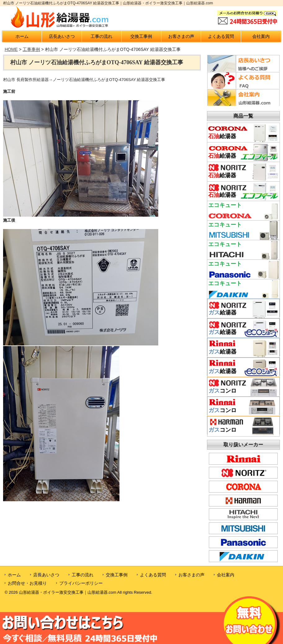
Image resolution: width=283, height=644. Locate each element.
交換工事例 (141, 36)
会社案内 (261, 36)
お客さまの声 (181, 36)
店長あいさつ (62, 36)
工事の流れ (101, 36)
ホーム (22, 36)
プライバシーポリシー (81, 583)
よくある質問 (221, 36)
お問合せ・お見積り (27, 583)
